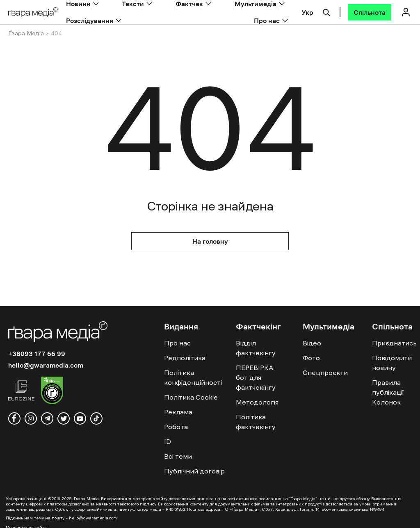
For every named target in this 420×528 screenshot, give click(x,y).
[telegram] (47, 418)
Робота (176, 427)
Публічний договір (194, 471)
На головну (210, 241)
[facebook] (14, 418)
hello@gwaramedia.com (46, 365)
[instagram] (31, 418)
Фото (311, 358)
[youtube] (80, 418)
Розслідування (90, 21)
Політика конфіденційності (193, 377)
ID (168, 441)
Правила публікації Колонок (388, 392)
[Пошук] (326, 11)
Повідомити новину (392, 363)
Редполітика (185, 358)
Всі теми (178, 456)
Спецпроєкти (325, 373)
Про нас (267, 21)
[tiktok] (96, 418)
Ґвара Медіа (26, 33)
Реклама (178, 412)
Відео (312, 343)
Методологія (257, 402)
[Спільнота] (370, 12)
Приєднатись (394, 343)
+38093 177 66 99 (37, 354)
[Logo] (33, 13)
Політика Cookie (191, 397)
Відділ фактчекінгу (256, 348)
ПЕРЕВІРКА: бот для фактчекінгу (256, 377)
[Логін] (406, 12)
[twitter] (64, 418)
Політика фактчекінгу (256, 422)
